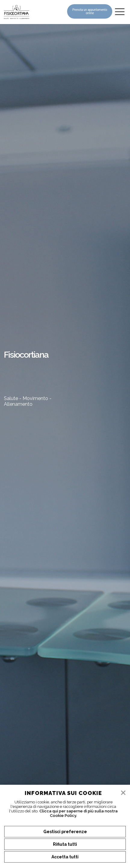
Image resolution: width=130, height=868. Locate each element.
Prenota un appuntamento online (90, 11)
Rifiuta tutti (65, 844)
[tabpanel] (65, 446)
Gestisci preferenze (65, 832)
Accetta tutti (65, 857)
